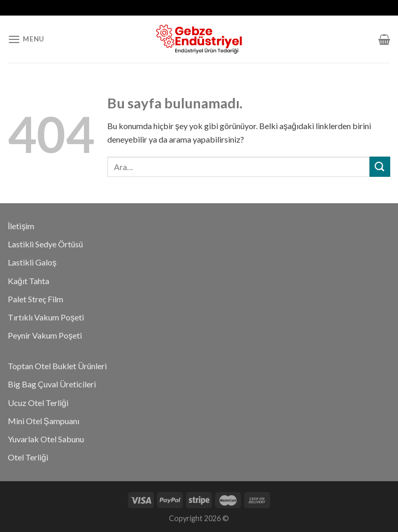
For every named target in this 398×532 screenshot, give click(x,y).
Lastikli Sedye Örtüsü (45, 244)
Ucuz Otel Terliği (38, 403)
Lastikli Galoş (32, 262)
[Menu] (26, 39)
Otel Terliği (28, 457)
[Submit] (380, 167)
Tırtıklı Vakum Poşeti (46, 317)
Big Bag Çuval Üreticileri (52, 384)
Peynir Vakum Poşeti (45, 335)
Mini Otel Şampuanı (44, 421)
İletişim (21, 226)
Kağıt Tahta (29, 281)
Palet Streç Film (35, 299)
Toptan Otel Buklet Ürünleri (57, 366)
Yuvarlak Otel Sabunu (46, 439)
